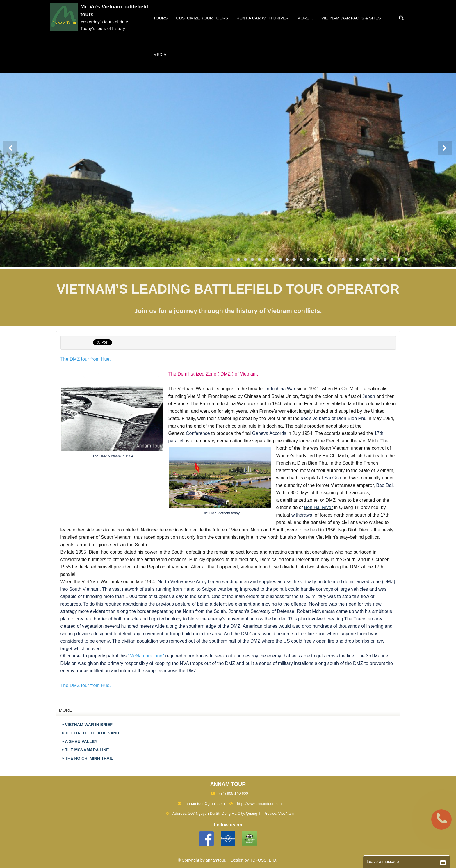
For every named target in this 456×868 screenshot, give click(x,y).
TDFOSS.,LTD (263, 860)
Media (160, 54)
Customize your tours (202, 18)
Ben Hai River (319, 507)
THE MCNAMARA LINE (85, 750)
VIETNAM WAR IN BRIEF (87, 725)
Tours (161, 18)
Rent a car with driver (262, 18)
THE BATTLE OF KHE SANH (90, 733)
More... (305, 18)
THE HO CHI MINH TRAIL (88, 758)
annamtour (215, 860)
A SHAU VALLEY (80, 741)
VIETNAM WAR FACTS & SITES (351, 18)
